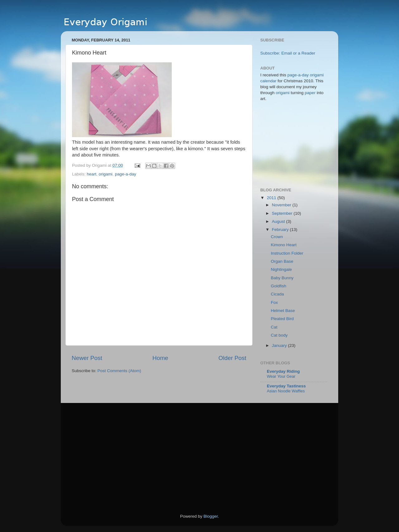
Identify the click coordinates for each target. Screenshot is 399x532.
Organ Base (282, 261)
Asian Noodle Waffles (286, 391)
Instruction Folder (287, 253)
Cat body (279, 335)
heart (91, 174)
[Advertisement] (124, 459)
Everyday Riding (283, 371)
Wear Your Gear (281, 376)
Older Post (232, 358)
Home (160, 358)
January (280, 345)
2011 (272, 198)
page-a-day (125, 174)
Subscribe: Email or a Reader (288, 53)
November (282, 205)
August (279, 221)
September (283, 213)
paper (310, 93)
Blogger (211, 516)
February (281, 230)
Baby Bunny (282, 278)
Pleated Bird (282, 319)
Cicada (277, 294)
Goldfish (279, 286)
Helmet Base (283, 311)
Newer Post (87, 358)
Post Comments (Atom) (119, 371)
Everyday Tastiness (286, 386)
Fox (274, 302)
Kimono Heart (284, 245)
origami (106, 174)
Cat (274, 327)
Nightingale (281, 269)
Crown (277, 237)
